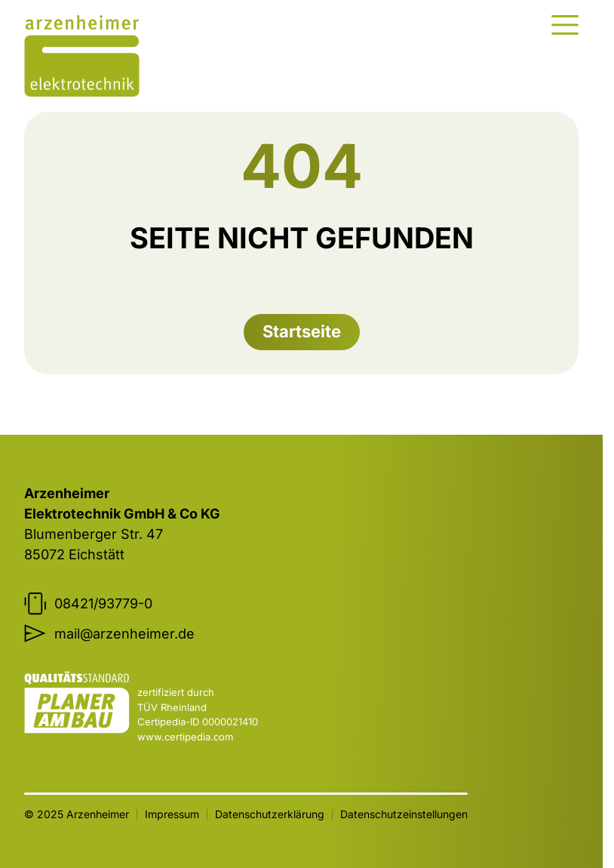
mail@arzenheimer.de (109, 634)
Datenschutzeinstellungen (404, 814)
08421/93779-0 (88, 603)
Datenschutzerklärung (270, 814)
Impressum (172, 814)
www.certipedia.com (185, 737)
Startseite (302, 331)
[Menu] (565, 25)
